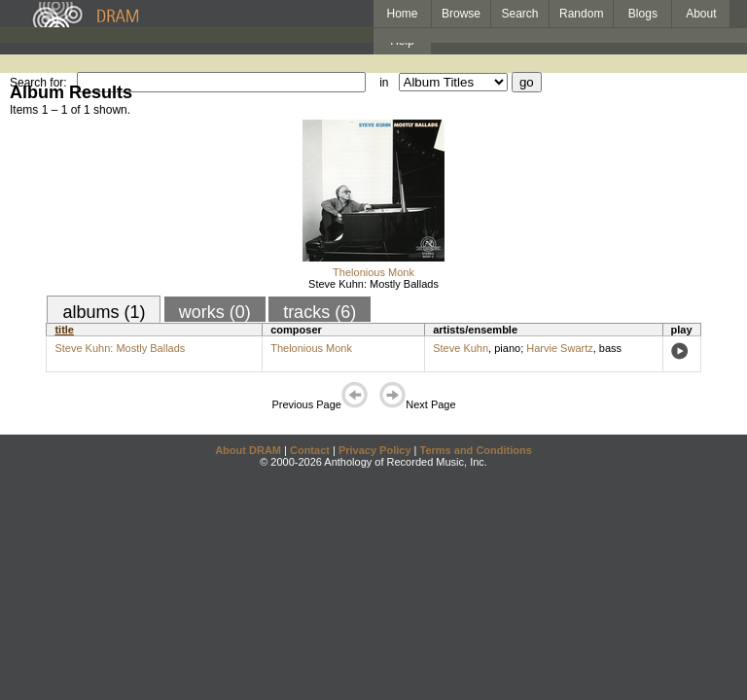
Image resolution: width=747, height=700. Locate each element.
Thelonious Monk (373, 272)
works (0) (215, 312)
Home (402, 14)
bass (610, 348)
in (384, 83)
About (701, 14)
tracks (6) (320, 312)
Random (581, 14)
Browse (461, 14)
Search (520, 14)
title (64, 330)
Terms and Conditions (476, 450)
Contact (310, 450)
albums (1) (104, 312)
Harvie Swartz (559, 348)
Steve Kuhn (461, 348)
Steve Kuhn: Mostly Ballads (373, 284)
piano (507, 348)
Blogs (643, 14)
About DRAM (248, 450)
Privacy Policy (375, 450)
